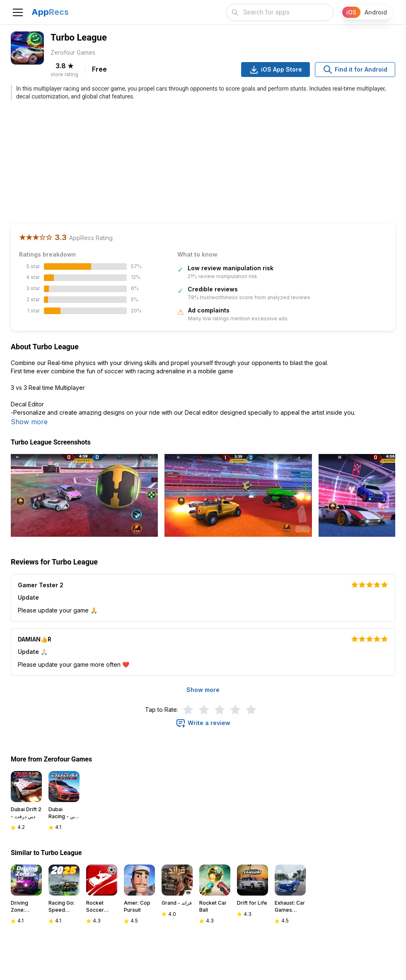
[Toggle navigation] (18, 12)
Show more (29, 422)
